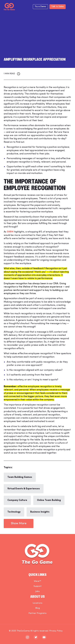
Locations (37, 603)
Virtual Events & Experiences (24, 489)
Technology (14, 512)
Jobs (37, 591)
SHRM (10, 232)
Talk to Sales (58, 7)
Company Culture (17, 500)
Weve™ (37, 581)
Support (38, 586)
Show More (19, 523)
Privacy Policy (56, 631)
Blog (38, 608)
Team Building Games (20, 477)
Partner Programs (37, 613)
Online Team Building (49, 500)
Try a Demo (40, 7)
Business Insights (40, 512)
